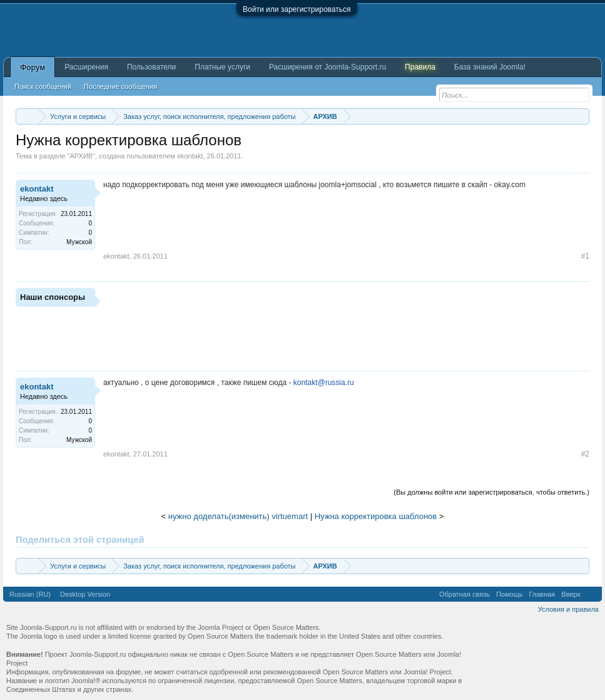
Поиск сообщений (43, 86)
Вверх (571, 594)
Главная (542, 594)
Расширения (86, 67)
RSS (591, 594)
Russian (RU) (30, 594)
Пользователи (151, 67)
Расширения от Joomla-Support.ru (328, 67)
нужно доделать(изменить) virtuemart (238, 516)
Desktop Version (85, 594)
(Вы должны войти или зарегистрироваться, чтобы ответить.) (491, 492)
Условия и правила (568, 609)
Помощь (510, 594)
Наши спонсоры (53, 297)
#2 (585, 454)
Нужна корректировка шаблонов (376, 516)
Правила (420, 67)
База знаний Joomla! (490, 67)
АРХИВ (81, 156)
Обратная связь (465, 594)
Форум (33, 68)
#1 (585, 256)
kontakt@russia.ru (324, 383)
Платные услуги (222, 67)
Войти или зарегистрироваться (297, 9)
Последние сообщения (120, 86)
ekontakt (190, 156)
